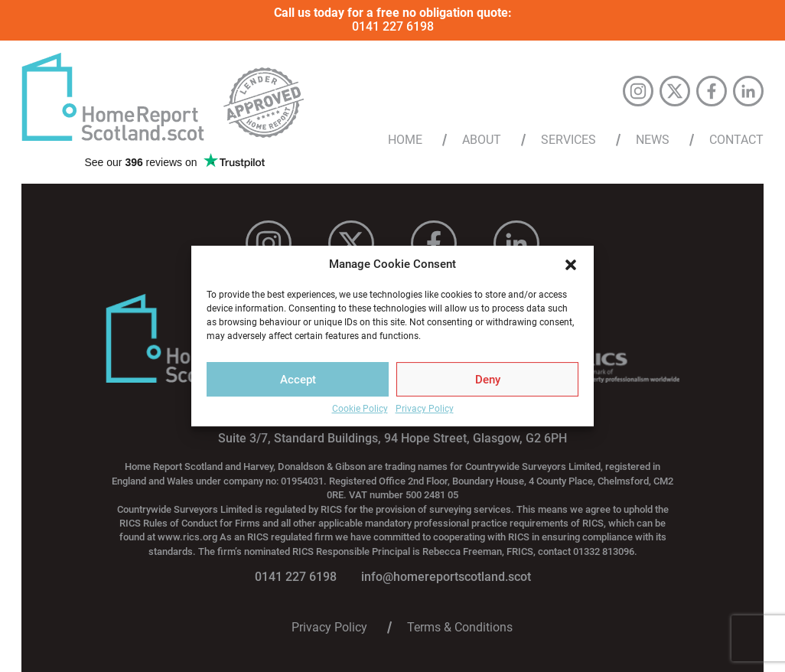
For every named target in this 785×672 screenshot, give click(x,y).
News (653, 140)
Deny (488, 380)
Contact (736, 140)
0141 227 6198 (393, 26)
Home (405, 140)
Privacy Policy (425, 409)
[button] (571, 265)
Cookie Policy (360, 409)
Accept (298, 380)
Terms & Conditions (460, 628)
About (482, 140)
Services (568, 140)
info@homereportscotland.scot (446, 577)
